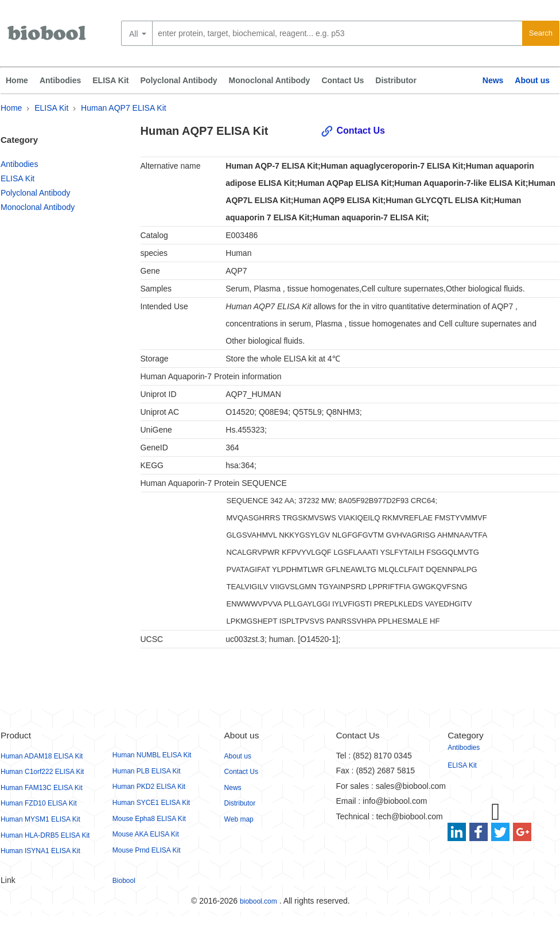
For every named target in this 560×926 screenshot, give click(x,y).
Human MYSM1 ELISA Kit (40, 819)
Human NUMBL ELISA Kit (152, 755)
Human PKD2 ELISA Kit (149, 787)
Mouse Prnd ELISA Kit (147, 850)
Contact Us (343, 80)
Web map (239, 819)
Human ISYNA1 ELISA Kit (40, 851)
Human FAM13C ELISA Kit (42, 788)
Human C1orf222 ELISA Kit (42, 772)
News (493, 80)
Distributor (396, 80)
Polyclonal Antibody (179, 80)
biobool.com (258, 901)
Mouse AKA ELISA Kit (146, 834)
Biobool (124, 881)
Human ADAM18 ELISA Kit (42, 756)
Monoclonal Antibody (270, 80)
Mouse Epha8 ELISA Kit (149, 819)
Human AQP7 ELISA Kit (124, 108)
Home (17, 80)
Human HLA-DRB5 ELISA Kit (45, 835)
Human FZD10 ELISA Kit (39, 803)
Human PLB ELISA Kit (147, 771)
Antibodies (60, 80)
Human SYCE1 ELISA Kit (151, 803)
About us (532, 80)
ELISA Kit (110, 80)
